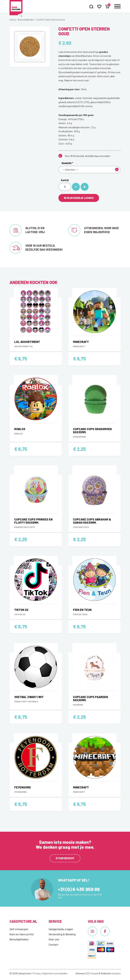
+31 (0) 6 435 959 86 (79, 889)
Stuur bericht (65, 858)
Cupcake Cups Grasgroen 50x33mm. (92, 431)
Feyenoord (23, 787)
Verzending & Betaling (62, 934)
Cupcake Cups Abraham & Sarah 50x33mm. (92, 521)
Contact (53, 945)
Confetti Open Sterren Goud (50, 19)
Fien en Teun (82, 610)
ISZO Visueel (92, 973)
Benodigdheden (26, 19)
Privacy (37, 973)
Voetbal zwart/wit (29, 697)
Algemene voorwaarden (55, 973)
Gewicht (67, 163)
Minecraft (81, 342)
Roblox (20, 429)
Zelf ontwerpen (19, 929)
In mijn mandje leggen (79, 198)
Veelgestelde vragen (61, 929)
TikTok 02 (21, 610)
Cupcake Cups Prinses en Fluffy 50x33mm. (33, 521)
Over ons (54, 939)
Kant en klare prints (22, 934)
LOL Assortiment (27, 342)
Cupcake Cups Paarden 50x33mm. (90, 699)
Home (13, 19)
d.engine (116, 973)
